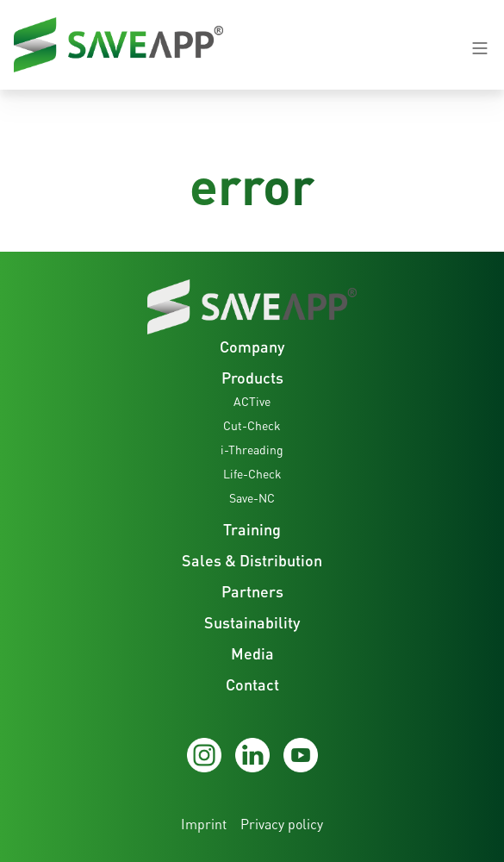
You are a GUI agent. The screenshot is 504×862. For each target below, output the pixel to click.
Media (252, 653)
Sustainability (252, 622)
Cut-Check (252, 425)
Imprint (204, 824)
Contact (252, 684)
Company (252, 347)
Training (252, 529)
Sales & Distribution (252, 560)
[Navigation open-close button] (480, 48)
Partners (252, 591)
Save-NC (252, 498)
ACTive (252, 401)
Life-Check (252, 474)
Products (252, 378)
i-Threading (252, 450)
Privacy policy (282, 824)
